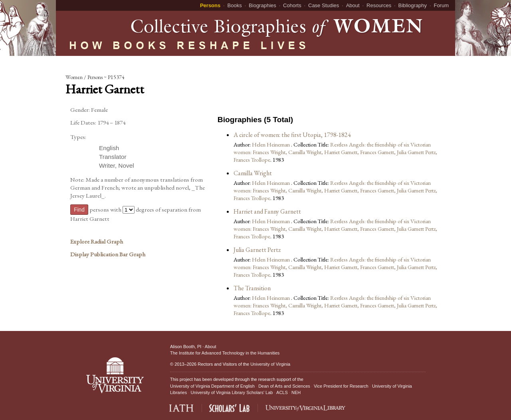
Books (235, 5)
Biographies (262, 5)
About (353, 5)
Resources (379, 5)
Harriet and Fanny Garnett (267, 211)
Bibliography (413, 5)
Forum (441, 5)
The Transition (252, 288)
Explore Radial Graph (97, 242)
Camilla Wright (253, 173)
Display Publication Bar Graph (108, 254)
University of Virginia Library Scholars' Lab (232, 392)
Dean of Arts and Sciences (284, 386)
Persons (210, 5)
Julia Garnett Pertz (257, 250)
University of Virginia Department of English (212, 386)
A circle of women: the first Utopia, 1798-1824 (292, 135)
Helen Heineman (271, 144)
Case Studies (324, 5)
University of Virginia (270, 364)
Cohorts (292, 5)
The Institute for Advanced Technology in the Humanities (225, 353)
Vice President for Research (341, 386)
